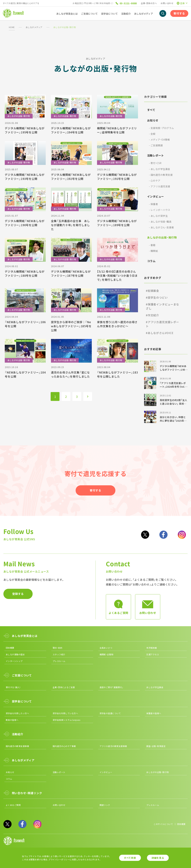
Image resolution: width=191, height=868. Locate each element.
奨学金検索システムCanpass (67, 720)
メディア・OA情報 (159, 140)
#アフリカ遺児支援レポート (162, 324)
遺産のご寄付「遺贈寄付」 (111, 687)
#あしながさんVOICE (160, 333)
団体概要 (10, 648)
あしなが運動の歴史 (15, 654)
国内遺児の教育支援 (161, 175)
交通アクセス (153, 654)
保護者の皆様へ (154, 713)
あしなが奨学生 (158, 216)
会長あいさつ (106, 648)
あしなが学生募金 (160, 169)
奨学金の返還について (110, 713)
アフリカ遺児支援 (160, 186)
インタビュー (156, 196)
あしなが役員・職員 (160, 222)
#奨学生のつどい (157, 297)
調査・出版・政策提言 (156, 746)
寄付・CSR (155, 163)
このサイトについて (163, 824)
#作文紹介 (152, 315)
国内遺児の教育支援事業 (17, 746)
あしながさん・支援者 (161, 227)
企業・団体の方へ (149, 3)
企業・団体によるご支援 (64, 687)
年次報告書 (152, 648)
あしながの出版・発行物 (162, 237)
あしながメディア (34, 27)
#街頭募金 (152, 291)
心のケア (155, 181)
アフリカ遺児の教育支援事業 (113, 746)
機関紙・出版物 (106, 654)
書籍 (152, 245)
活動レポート (156, 155)
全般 (152, 134)
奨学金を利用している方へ (65, 713)
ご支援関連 (156, 145)
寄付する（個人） (13, 687)
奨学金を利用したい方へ (17, 713)
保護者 (153, 204)
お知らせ (153, 120)
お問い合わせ (167, 3)
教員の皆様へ (12, 720)
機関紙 (153, 251)
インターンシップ (14, 661)
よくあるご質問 (13, 805)
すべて (151, 110)
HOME (12, 27)
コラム (151, 261)
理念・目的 (57, 648)
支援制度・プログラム (161, 128)
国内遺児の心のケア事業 (64, 746)
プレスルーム (59, 661)
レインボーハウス (160, 210)
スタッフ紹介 (59, 654)
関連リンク (105, 805)
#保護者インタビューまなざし (162, 306)
